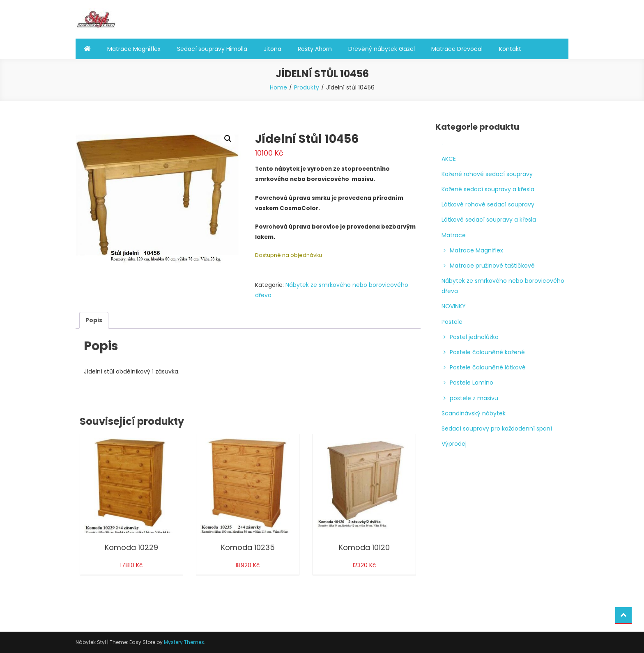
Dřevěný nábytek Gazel (382, 49)
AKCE (449, 159)
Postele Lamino (471, 383)
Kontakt (510, 49)
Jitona (273, 49)
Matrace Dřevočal (457, 49)
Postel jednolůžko (474, 337)
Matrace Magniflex (134, 49)
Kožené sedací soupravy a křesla (488, 189)
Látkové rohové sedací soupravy (488, 204)
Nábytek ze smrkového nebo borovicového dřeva (503, 286)
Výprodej (454, 444)
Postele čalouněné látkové (488, 367)
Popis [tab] (94, 320)
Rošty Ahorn (315, 49)
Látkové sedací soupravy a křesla (489, 220)
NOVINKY (454, 306)
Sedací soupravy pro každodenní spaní (497, 428)
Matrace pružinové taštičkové (492, 266)
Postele (452, 322)
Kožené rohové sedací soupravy (487, 174)
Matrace (454, 235)
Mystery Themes (184, 642)
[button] (228, 139)
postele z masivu (474, 398)
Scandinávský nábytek (474, 413)
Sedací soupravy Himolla (212, 49)
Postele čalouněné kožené (487, 352)
